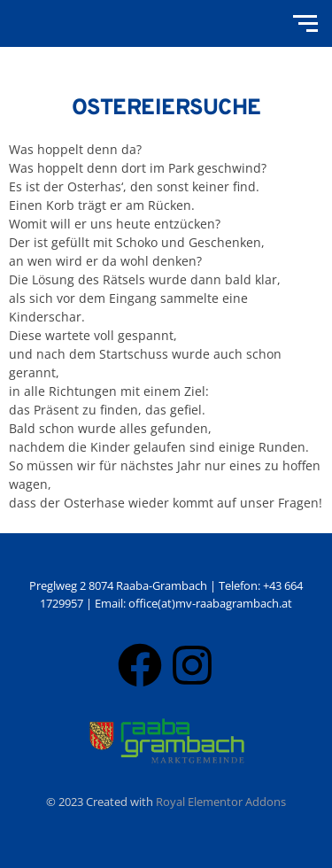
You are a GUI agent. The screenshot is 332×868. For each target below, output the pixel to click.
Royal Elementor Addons (221, 802)
